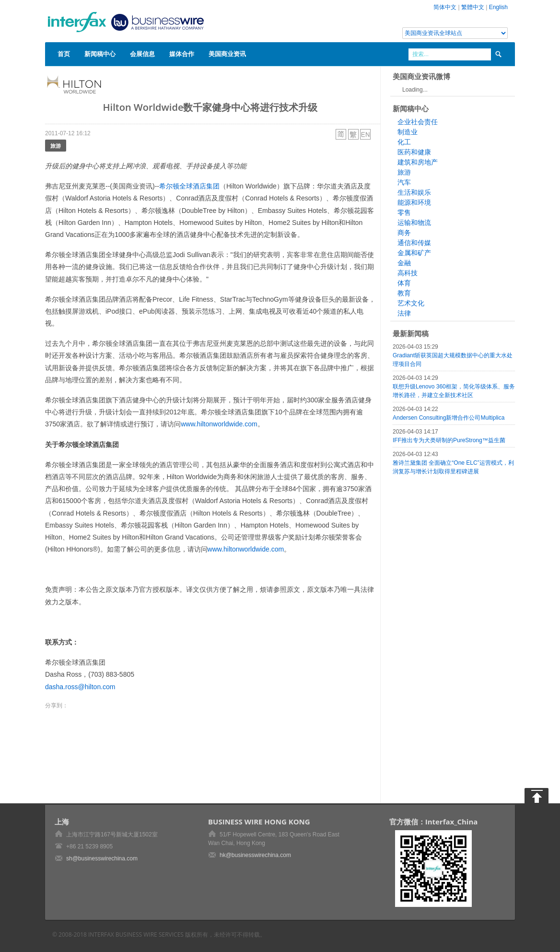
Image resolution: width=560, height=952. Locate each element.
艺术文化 (411, 303)
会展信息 (142, 54)
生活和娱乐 (414, 192)
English (498, 7)
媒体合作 (182, 54)
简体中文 (445, 7)
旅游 (56, 146)
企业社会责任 (418, 122)
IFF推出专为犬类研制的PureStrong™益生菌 (449, 440)
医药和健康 (414, 152)
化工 (404, 142)
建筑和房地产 (418, 162)
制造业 (408, 132)
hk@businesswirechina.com (255, 855)
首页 (64, 54)
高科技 (408, 273)
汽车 (404, 182)
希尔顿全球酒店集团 (189, 186)
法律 (404, 313)
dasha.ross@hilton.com (80, 687)
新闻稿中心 (100, 54)
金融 (404, 263)
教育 (404, 293)
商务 (404, 233)
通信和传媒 (414, 243)
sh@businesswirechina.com (102, 858)
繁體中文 (473, 7)
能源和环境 (414, 202)
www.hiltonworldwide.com (219, 424)
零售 (404, 212)
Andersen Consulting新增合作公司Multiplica (449, 418)
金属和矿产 (414, 253)
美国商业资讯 (227, 54)
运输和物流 (414, 223)
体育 (404, 283)
